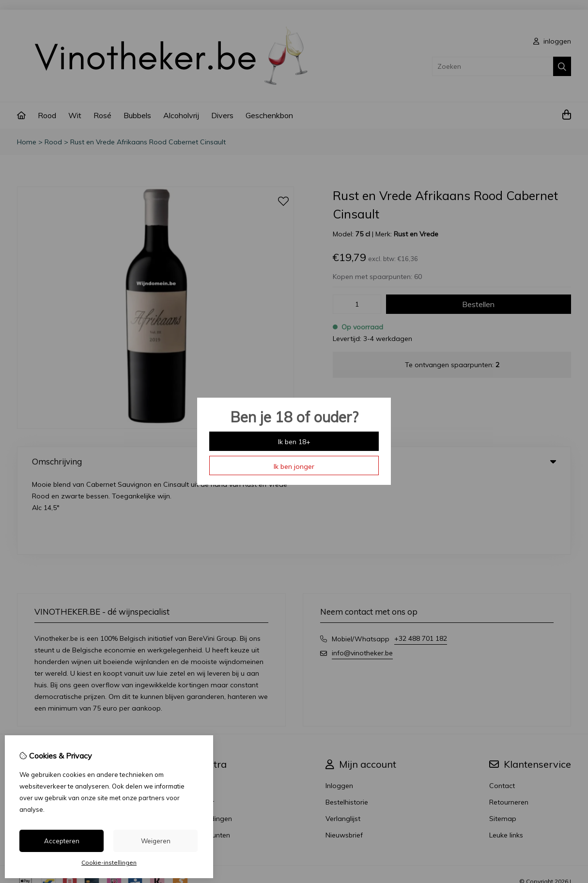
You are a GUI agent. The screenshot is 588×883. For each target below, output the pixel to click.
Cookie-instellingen (109, 862)
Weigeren (156, 841)
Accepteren (62, 841)
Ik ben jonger (294, 466)
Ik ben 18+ (294, 442)
